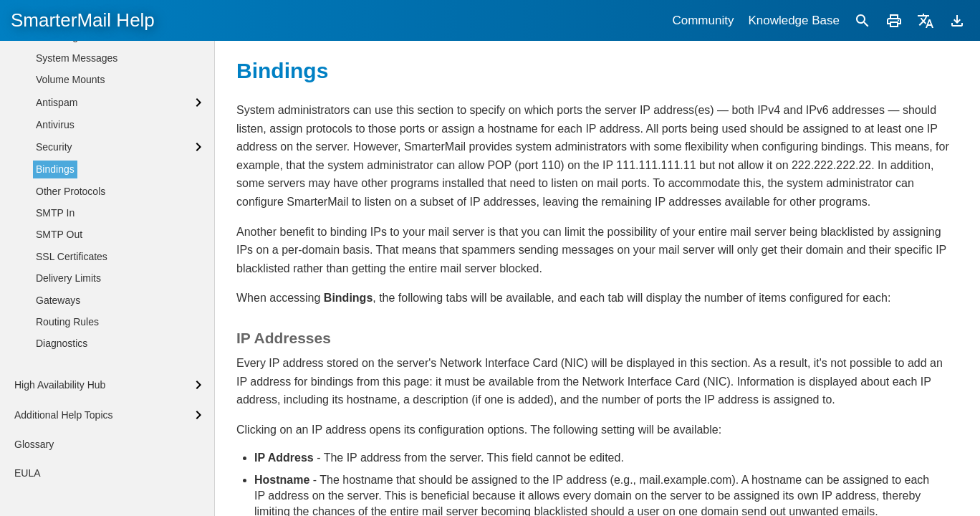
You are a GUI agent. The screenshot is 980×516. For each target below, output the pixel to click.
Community (703, 20)
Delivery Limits (68, 387)
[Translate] (926, 20)
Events (51, 102)
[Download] (957, 20)
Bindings (55, 278)
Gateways (58, 409)
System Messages (77, 167)
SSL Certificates (72, 365)
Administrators (68, 80)
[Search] (863, 20)
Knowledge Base (794, 20)
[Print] (894, 20)
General (54, 123)
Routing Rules (67, 431)
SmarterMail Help (83, 20)
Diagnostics (62, 452)
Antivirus (55, 234)
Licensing (57, 145)
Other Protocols (71, 300)
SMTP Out (59, 343)
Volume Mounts (71, 188)
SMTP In (55, 322)
